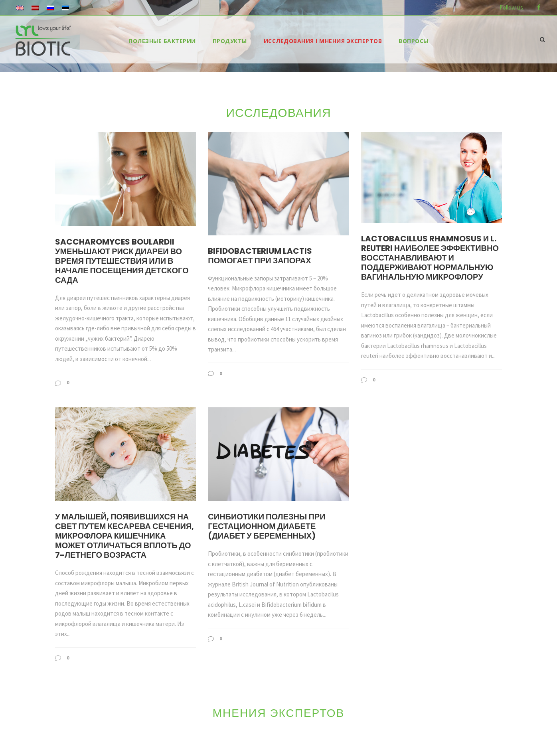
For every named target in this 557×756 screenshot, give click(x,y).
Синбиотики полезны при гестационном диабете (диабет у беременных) (267, 526)
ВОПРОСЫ (414, 41)
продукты (230, 41)
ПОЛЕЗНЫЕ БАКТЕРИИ (162, 41)
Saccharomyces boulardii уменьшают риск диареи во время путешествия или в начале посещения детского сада (122, 261)
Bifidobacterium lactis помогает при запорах (260, 256)
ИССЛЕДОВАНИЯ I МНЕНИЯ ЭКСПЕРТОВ (323, 41)
